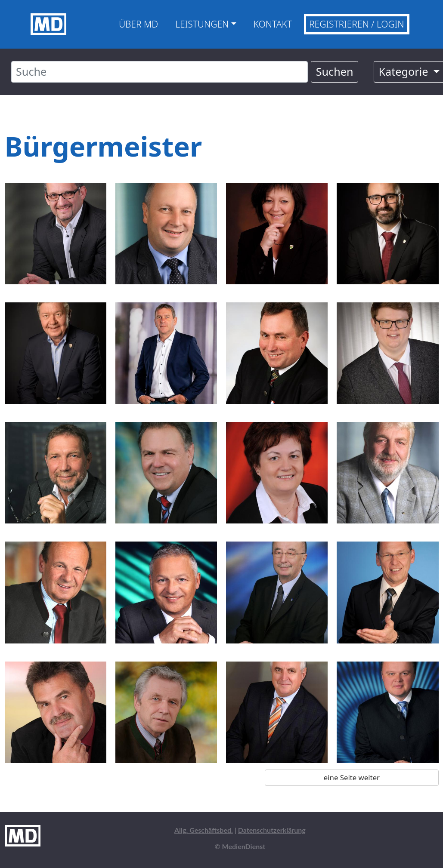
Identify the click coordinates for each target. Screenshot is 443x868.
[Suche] (160, 72)
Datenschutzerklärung (272, 830)
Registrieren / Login (357, 24)
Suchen (335, 71)
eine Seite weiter (352, 777)
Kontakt (273, 24)
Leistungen (202, 24)
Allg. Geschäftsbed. (204, 830)
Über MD (138, 24)
